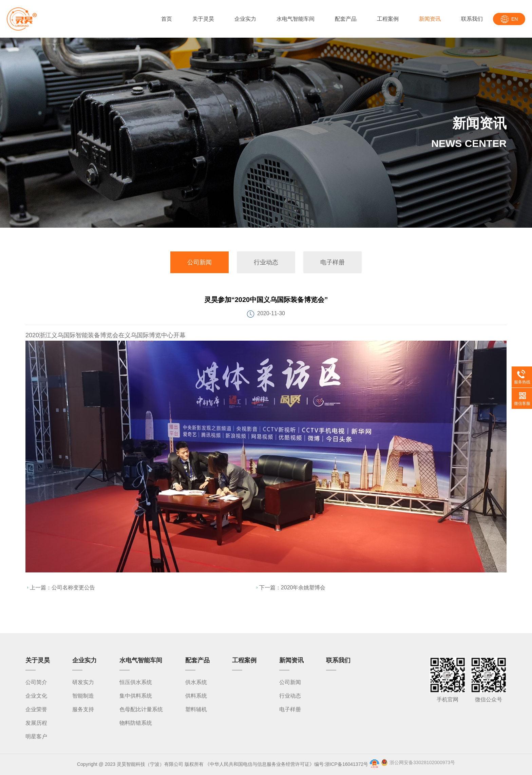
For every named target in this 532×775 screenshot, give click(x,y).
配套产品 (346, 19)
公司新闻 (199, 262)
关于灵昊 (203, 19)
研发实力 (83, 682)
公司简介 (36, 682)
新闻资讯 (430, 19)
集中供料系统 (136, 696)
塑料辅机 (196, 709)
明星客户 (36, 736)
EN (515, 19)
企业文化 (36, 696)
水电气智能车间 (296, 19)
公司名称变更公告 (73, 588)
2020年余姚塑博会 (303, 588)
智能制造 (83, 696)
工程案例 (388, 19)
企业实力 (245, 19)
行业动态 (266, 262)
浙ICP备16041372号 (347, 764)
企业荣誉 (36, 709)
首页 (167, 19)
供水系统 (196, 682)
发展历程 (36, 723)
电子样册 (332, 262)
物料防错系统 (136, 723)
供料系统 (196, 696)
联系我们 (472, 19)
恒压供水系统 (136, 682)
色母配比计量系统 (141, 709)
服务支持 (83, 709)
